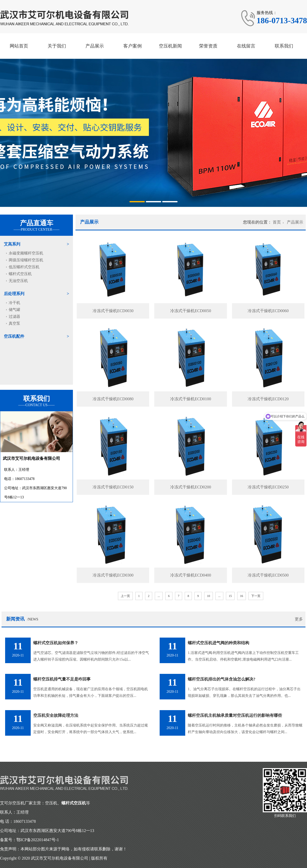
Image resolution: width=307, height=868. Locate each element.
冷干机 (14, 303)
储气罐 (14, 310)
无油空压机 (18, 281)
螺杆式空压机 (20, 274)
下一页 (256, 596)
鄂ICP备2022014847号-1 (38, 840)
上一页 (125, 596)
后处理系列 (14, 294)
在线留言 (246, 46)
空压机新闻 (170, 46)
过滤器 (14, 316)
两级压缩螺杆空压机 (26, 260)
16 (242, 596)
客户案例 (133, 46)
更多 (299, 619)
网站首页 (19, 46)
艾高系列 (12, 244)
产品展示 (95, 46)
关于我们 (57, 46)
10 (209, 596)
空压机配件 (14, 336)
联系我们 (284, 46)
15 (230, 596)
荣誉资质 (208, 46)
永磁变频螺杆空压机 (26, 253)
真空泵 (14, 323)
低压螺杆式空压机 (24, 267)
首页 (277, 222)
